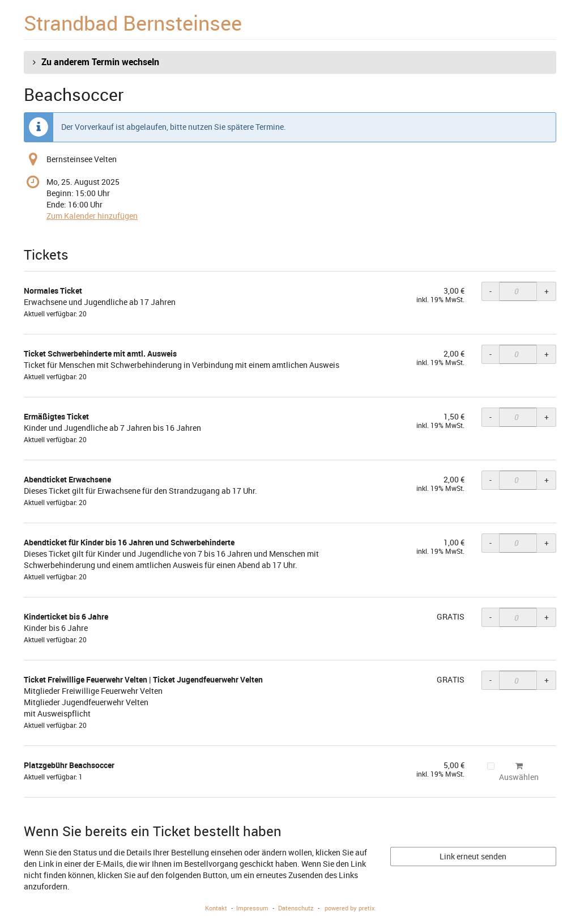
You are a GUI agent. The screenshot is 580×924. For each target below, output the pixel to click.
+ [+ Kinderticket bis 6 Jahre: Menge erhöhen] (547, 617)
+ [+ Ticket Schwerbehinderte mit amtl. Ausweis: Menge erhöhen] (547, 354)
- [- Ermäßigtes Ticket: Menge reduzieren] (491, 417)
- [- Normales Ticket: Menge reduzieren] (491, 291)
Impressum (252, 908)
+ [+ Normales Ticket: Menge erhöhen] (547, 291)
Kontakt (216, 908)
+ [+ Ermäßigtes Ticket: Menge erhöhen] (547, 417)
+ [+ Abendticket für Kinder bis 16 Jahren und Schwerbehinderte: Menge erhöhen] (547, 543)
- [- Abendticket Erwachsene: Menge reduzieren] (491, 480)
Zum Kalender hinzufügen (92, 216)
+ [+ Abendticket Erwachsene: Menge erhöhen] (547, 480)
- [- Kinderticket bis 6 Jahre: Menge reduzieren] (491, 617)
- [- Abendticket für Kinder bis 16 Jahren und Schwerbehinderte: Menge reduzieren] (491, 543)
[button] (290, 62)
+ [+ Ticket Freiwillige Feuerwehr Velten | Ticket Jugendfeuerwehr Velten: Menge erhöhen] (547, 680)
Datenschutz (296, 908)
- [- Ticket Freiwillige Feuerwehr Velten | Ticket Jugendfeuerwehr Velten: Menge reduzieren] (491, 680)
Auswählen (513, 772)
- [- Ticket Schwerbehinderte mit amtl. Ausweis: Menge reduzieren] (491, 354)
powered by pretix (350, 908)
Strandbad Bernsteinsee (133, 23)
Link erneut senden (473, 856)
